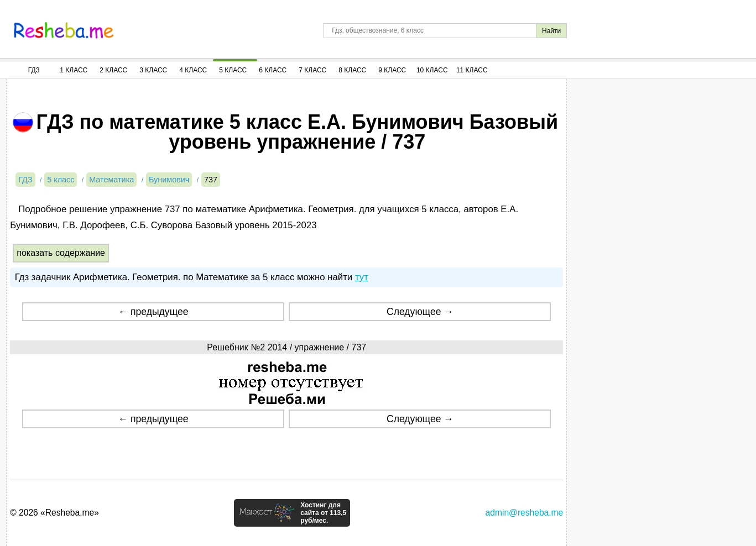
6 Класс (273, 70)
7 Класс (312, 70)
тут (362, 277)
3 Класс (153, 70)
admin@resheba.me (525, 513)
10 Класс (432, 70)
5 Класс (233, 70)
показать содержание (61, 253)
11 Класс (472, 70)
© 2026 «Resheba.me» (54, 513)
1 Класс (74, 70)
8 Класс (352, 70)
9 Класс (392, 70)
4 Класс (193, 70)
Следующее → (420, 312)
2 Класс (113, 70)
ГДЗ (34, 70)
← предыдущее (153, 312)
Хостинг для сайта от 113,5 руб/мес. (323, 513)
